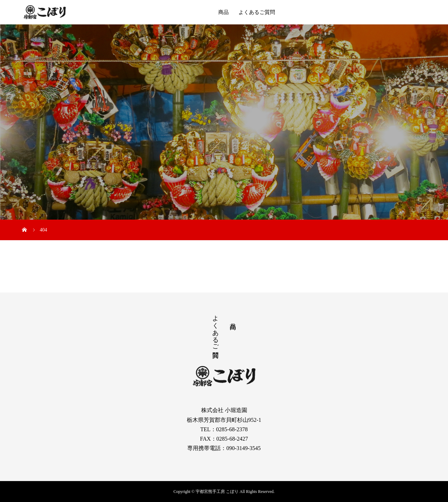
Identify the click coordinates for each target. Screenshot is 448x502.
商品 (223, 12)
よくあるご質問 (257, 12)
